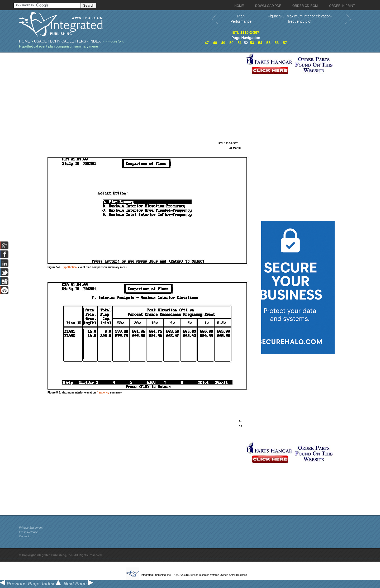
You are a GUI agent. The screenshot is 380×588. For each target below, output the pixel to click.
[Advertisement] (131, 89)
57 (285, 43)
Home (25, 41)
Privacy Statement (31, 528)
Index (51, 584)
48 (215, 43)
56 (277, 43)
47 (207, 43)
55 (268, 43)
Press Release (28, 532)
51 (240, 43)
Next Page (78, 584)
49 (223, 43)
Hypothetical (69, 267)
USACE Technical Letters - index (67, 41)
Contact (24, 536)
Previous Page (20, 584)
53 (252, 43)
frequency (103, 393)
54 (260, 43)
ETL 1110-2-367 (246, 32)
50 (231, 43)
